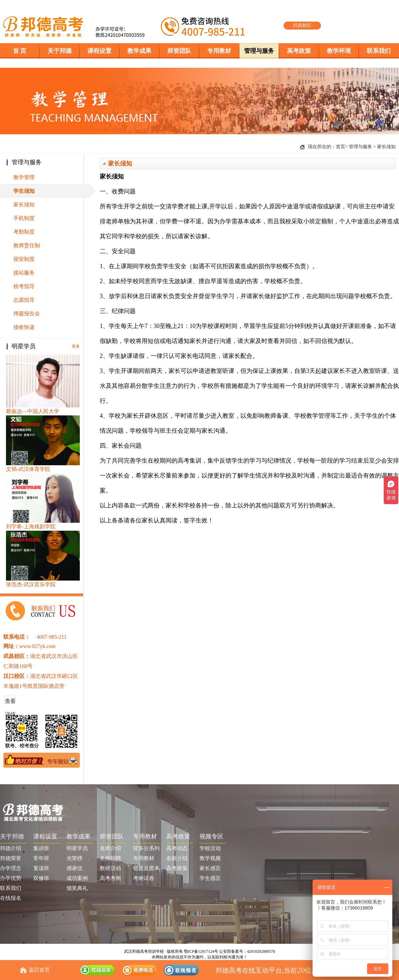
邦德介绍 (11, 848)
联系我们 (11, 888)
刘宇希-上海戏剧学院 (31, 527)
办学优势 (11, 878)
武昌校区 (302, 25)
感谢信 (74, 868)
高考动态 (177, 848)
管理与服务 (360, 147)
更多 (76, 346)
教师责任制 (27, 245)
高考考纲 (110, 878)
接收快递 (24, 327)
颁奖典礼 (77, 888)
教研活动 (110, 868)
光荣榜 (74, 858)
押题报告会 (27, 314)
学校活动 (210, 848)
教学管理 (24, 177)
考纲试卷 (144, 878)
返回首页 (39, 970)
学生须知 (24, 191)
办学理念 (11, 868)
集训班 (41, 848)
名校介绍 (177, 858)
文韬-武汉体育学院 (28, 469)
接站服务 (24, 273)
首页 (340, 147)
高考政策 (177, 868)
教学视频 (210, 858)
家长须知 (24, 205)
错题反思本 (146, 868)
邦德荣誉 (11, 858)
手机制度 (24, 218)
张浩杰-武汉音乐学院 (31, 584)
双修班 (41, 878)
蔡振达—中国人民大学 (33, 411)
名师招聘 (110, 858)
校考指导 (24, 286)
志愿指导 (24, 300)
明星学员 (77, 848)
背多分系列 (146, 848)
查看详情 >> (10, 703)
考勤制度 (24, 232)
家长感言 (210, 868)
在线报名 (11, 898)
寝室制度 (24, 259)
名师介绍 (110, 848)
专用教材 (144, 858)
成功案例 (77, 878)
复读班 (41, 868)
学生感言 (210, 878)
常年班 (41, 858)
